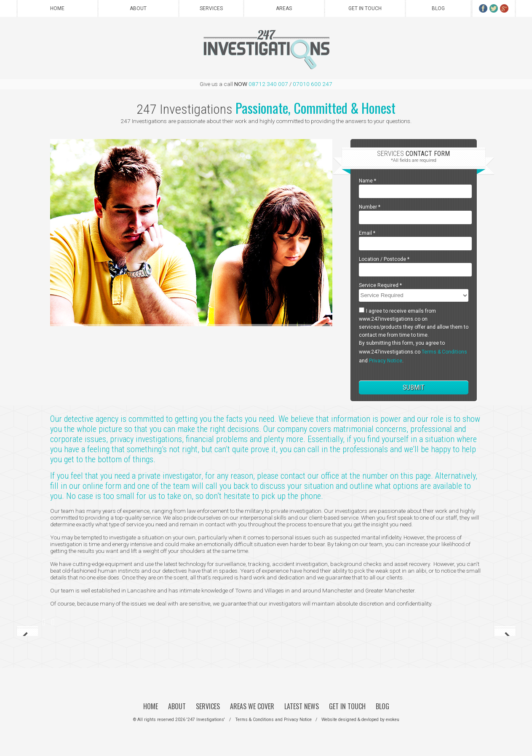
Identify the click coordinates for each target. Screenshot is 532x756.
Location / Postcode (384, 259)
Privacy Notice (386, 361)
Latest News (302, 706)
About (138, 8)
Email (367, 233)
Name (368, 181)
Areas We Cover (252, 706)
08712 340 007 (268, 84)
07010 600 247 (313, 84)
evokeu (393, 720)
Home (57, 8)
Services (211, 8)
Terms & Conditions (444, 352)
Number (370, 207)
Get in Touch (365, 8)
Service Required (380, 285)
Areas (284, 8)
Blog (438, 8)
